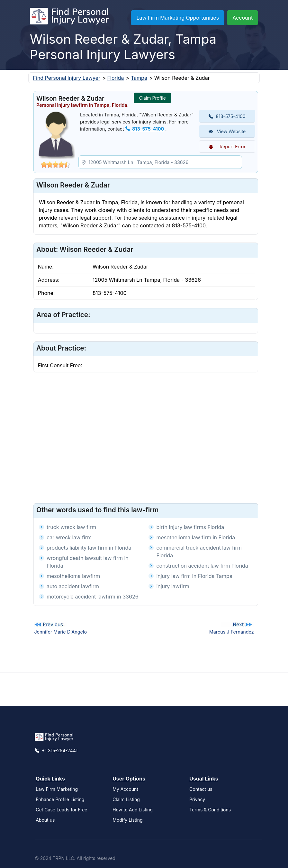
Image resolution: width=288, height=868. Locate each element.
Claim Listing (126, 799)
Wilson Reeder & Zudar (70, 98)
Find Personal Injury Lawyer (67, 78)
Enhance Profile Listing (60, 799)
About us (45, 820)
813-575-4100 (145, 129)
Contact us (201, 789)
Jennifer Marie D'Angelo (60, 632)
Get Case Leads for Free (61, 810)
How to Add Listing (133, 810)
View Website (227, 131)
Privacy (197, 799)
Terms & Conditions (210, 810)
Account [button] (243, 18)
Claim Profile (152, 98)
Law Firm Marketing (57, 789)
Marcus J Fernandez (232, 632)
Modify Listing (128, 820)
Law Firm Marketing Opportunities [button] (178, 18)
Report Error (227, 146)
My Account (125, 789)
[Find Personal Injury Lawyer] (69, 18)
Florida (116, 78)
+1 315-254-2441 (56, 750)
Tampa (139, 78)
